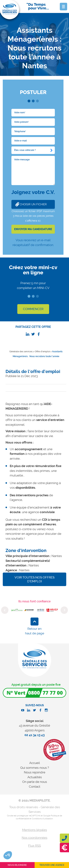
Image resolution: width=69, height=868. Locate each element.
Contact (35, 787)
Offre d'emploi (42, 352)
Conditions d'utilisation (42, 819)
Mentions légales (34, 830)
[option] (17, 610)
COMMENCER (33, 309)
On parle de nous (35, 782)
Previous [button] (5, 610)
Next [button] (64, 610)
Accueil (35, 763)
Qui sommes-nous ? (35, 768)
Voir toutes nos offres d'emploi (34, 579)
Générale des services (21, 352)
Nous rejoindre (35, 772)
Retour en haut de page (35, 631)
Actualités (35, 777)
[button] (8, 855)
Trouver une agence (52, 865)
